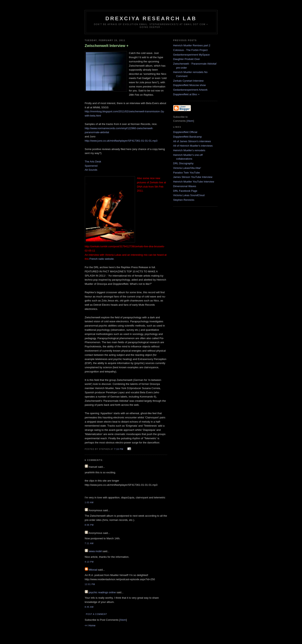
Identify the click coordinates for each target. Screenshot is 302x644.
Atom (123, 620)
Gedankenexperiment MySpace (191, 55)
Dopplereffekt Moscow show (189, 85)
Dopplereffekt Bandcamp (188, 137)
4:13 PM (89, 562)
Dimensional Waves (185, 186)
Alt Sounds (91, 170)
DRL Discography (183, 163)
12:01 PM (90, 584)
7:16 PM (119, 449)
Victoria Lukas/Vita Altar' (187, 168)
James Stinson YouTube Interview (193, 177)
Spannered (91, 166)
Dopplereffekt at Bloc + (186, 94)
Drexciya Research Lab (151, 18)
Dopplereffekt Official (185, 132)
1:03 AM (89, 503)
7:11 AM (89, 543)
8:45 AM (89, 607)
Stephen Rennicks (184, 200)
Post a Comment (97, 614)
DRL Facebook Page (185, 191)
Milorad (93, 570)
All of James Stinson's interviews (192, 141)
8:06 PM (89, 525)
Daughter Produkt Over (187, 59)
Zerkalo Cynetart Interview (188, 81)
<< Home (90, 625)
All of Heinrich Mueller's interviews (193, 146)
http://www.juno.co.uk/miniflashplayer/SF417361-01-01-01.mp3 (121, 141)
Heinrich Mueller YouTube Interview (194, 182)
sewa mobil (95, 551)
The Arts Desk (93, 162)
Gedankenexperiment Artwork (190, 90)
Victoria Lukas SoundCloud (189, 195)
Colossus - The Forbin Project (190, 50)
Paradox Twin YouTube (187, 173)
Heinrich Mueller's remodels (189, 150)
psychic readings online (102, 592)
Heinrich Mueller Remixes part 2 (192, 45)
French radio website (102, 259)
